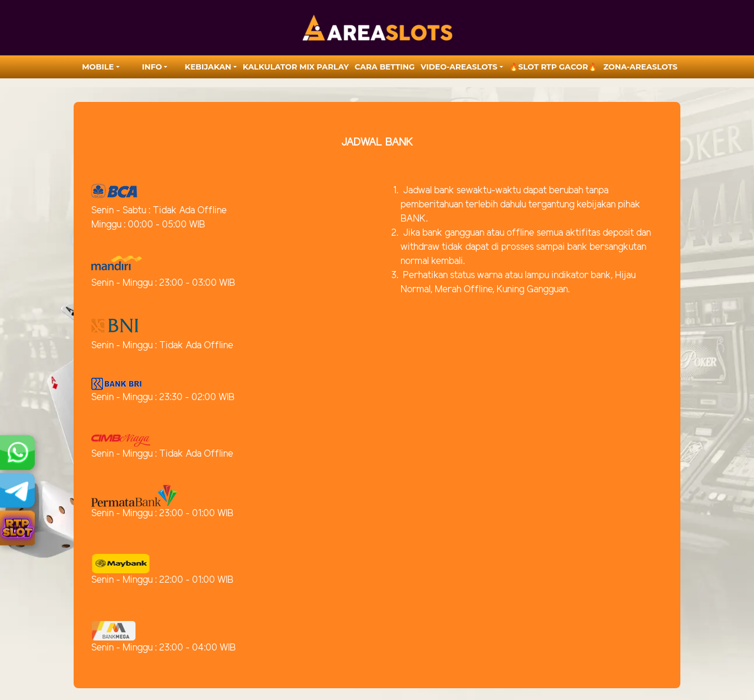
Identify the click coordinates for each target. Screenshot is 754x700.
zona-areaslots (640, 67)
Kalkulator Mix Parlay (296, 67)
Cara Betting (385, 67)
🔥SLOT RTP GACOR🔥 (553, 67)
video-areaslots (459, 67)
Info (152, 67)
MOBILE (98, 67)
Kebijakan (208, 67)
